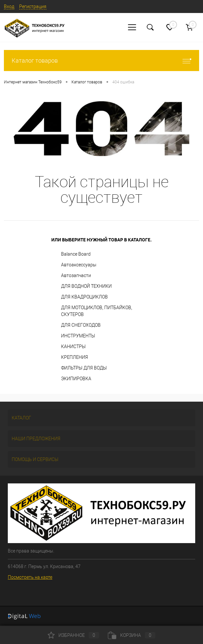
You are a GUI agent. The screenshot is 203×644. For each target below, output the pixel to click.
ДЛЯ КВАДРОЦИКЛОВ (84, 297)
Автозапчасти (76, 275)
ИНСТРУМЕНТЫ (78, 336)
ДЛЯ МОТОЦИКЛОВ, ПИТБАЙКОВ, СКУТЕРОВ (97, 311)
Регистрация (33, 6)
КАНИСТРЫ (73, 346)
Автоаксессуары (79, 265)
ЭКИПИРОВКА (76, 379)
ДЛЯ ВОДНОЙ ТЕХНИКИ (86, 286)
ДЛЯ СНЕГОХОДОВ (81, 325)
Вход (9, 6)
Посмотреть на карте (30, 577)
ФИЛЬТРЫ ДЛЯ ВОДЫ (84, 368)
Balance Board (76, 254)
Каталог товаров (101, 61)
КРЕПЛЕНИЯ (75, 357)
